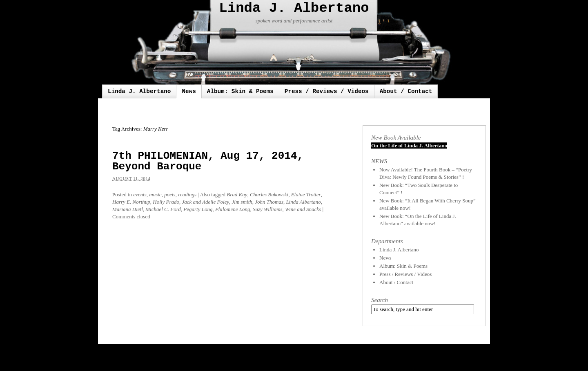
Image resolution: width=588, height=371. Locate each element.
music (155, 194)
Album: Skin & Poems (240, 91)
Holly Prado (166, 202)
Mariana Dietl (128, 209)
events (140, 194)
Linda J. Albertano (294, 8)
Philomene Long (233, 209)
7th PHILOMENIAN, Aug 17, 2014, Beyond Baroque (208, 161)
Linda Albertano (303, 202)
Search (380, 300)
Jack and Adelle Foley (205, 202)
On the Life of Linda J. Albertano (409, 146)
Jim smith (242, 202)
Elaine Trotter (306, 194)
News (189, 91)
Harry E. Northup (131, 202)
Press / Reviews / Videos (327, 91)
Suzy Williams (268, 209)
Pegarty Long (198, 209)
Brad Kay (237, 194)
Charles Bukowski (269, 194)
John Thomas (269, 202)
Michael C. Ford (163, 209)
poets (170, 194)
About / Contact (406, 91)
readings (187, 194)
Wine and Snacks (303, 209)
